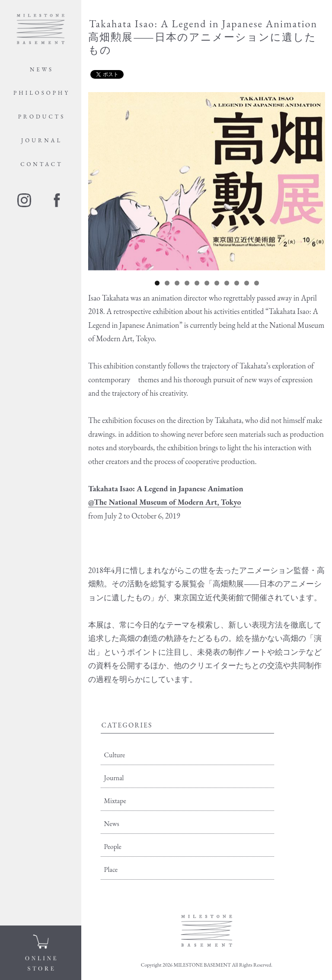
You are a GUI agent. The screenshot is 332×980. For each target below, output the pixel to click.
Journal (114, 778)
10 (247, 283)
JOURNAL (42, 140)
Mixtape (115, 801)
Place (111, 870)
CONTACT (42, 164)
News (112, 824)
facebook (57, 200)
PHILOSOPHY (42, 93)
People (113, 847)
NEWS (42, 69)
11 (257, 283)
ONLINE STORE (41, 953)
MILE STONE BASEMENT (41, 29)
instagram (24, 200)
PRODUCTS (42, 117)
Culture (115, 755)
